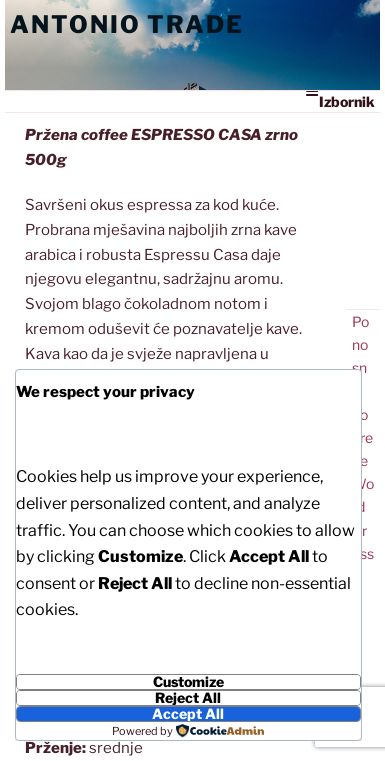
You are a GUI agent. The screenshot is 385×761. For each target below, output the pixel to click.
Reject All (188, 698)
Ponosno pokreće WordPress (363, 437)
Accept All (188, 714)
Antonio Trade (127, 24)
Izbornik (340, 100)
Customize (188, 682)
